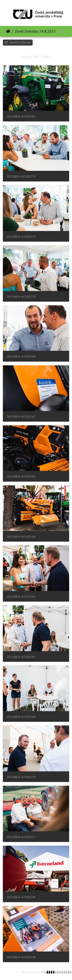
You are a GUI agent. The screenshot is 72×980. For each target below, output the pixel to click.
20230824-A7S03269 (21, 356)
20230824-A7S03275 (21, 237)
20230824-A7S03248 (21, 957)
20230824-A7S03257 (21, 837)
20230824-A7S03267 (21, 417)
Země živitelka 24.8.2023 (35, 31)
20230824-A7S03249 (21, 897)
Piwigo (46, 972)
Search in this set (18, 42)
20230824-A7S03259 (21, 777)
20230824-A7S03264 (21, 537)
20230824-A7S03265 (21, 476)
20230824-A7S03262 (21, 597)
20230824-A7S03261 (21, 657)
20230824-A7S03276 (21, 176)
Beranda (8, 31)
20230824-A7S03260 (21, 717)
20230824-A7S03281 (21, 116)
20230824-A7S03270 (21, 297)
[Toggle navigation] (62, 13)
